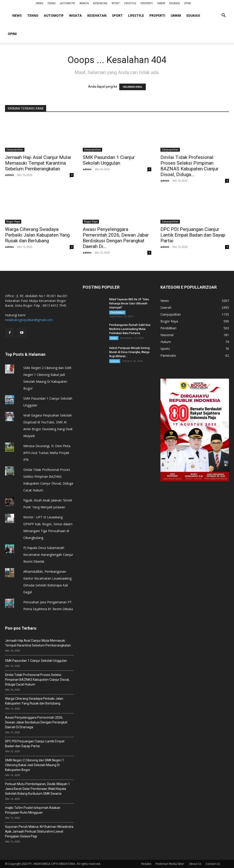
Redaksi (146, 864)
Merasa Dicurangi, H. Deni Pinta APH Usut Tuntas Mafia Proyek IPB (47, 453)
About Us (195, 864)
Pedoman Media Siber (170, 864)
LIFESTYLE (130, 3)
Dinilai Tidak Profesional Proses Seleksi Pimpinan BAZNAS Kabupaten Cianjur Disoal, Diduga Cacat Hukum (37, 680)
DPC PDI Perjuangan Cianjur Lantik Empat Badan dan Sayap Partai (193, 235)
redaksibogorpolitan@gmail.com (29, 320)
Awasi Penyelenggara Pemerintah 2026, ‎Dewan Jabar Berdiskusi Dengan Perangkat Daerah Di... (116, 238)
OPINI (187, 3)
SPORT (116, 3)
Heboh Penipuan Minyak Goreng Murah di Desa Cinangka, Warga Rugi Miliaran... (129, 352)
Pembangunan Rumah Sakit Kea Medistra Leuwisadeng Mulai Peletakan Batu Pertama (130, 329)
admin (9, 175)
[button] (223, 16)
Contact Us (213, 864)
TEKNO (52, 3)
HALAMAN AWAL (133, 87)
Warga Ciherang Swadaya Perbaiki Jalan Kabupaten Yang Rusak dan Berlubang (37, 235)
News (114, 338)
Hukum (115, 361)
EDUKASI (174, 3)
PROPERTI (147, 3)
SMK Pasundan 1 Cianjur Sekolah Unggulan (109, 160)
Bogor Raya (13, 222)
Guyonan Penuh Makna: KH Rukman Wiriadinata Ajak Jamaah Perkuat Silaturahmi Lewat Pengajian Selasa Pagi (39, 831)
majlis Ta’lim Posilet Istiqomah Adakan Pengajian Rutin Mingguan (33, 810)
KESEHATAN (100, 3)
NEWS (40, 3)
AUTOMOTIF (68, 3)
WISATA (84, 3)
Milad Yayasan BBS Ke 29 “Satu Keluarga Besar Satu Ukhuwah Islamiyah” (129, 303)
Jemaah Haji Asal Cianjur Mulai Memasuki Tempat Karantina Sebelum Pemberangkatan (38, 163)
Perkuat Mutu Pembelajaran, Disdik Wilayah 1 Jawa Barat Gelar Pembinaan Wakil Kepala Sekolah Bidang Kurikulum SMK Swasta (37, 789)
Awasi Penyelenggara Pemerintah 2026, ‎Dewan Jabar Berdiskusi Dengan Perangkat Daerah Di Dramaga (36, 722)
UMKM (161, 3)
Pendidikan (117, 312)
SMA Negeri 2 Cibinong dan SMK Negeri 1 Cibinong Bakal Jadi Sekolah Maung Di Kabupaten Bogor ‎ (35, 765)
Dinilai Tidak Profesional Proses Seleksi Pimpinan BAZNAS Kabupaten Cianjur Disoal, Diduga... (189, 166)
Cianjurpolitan (15, 150)
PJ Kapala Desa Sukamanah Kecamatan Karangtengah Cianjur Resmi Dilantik (48, 555)
